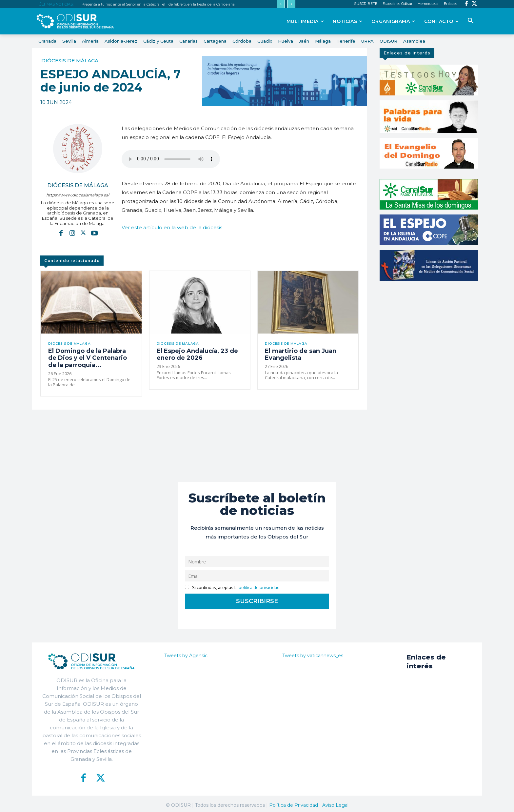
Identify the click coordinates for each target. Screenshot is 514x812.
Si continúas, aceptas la (232, 585)
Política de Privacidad (294, 802)
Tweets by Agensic (186, 653)
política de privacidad (259, 585)
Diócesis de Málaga (70, 61)
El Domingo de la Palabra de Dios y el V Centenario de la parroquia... (85, 357)
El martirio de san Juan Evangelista (295, 354)
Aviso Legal (335, 802)
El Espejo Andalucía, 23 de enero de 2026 (199, 354)
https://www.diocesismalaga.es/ (78, 195)
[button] (471, 21)
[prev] (281, 4)
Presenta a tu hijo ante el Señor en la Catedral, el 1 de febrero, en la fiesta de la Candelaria (158, 4)
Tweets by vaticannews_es (313, 653)
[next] (291, 4)
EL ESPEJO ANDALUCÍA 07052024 (171, 159)
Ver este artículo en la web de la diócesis (172, 227)
